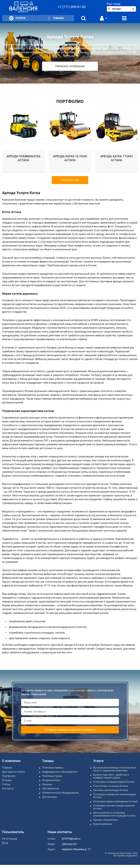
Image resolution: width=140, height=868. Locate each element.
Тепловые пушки (52, 776)
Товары (55, 18)
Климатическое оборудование (60, 793)
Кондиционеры (51, 780)
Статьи (6, 784)
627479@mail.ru (71, 839)
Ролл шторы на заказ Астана (110, 786)
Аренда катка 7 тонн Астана (116, 158)
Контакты (8, 789)
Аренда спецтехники (105, 820)
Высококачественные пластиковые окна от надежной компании (115, 769)
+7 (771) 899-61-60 (72, 7)
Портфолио (9, 776)
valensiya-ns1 (69, 844)
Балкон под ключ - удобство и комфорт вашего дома (111, 776)
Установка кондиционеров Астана (114, 782)
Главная (7, 768)
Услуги (17, 18)
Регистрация (10, 839)
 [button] (137, 139)
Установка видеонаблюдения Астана (115, 801)
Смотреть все (70, 180)
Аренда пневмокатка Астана (24, 158)
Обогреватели (50, 789)
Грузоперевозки (103, 824)
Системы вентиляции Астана (111, 790)
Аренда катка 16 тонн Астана (70, 158)
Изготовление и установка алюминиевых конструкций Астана (114, 814)
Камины (47, 784)
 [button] (3, 139)
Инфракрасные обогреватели (60, 772)
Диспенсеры (50, 797)
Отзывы (7, 780)
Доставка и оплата (13, 772)
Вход (5, 843)
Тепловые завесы (53, 768)
